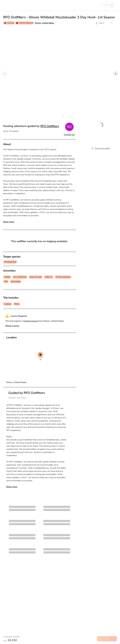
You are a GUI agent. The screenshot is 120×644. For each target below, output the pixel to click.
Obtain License (12, 326)
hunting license (31, 321)
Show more (9, 222)
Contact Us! (69, 135)
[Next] (116, 74)
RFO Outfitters (50, 126)
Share (100, 23)
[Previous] (4, 74)
